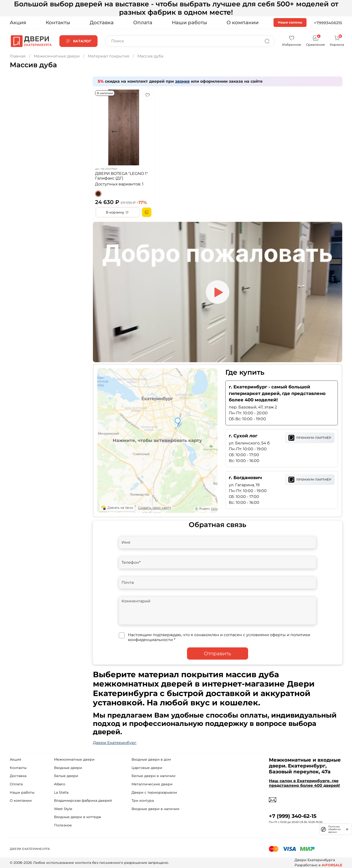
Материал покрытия (109, 56)
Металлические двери (152, 784)
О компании (243, 23)
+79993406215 (328, 23)
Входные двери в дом (151, 759)
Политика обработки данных (335, 829)
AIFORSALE (332, 865)
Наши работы (189, 23)
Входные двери (68, 768)
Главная (18, 56)
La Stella (61, 792)
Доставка (102, 23)
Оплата (143, 23)
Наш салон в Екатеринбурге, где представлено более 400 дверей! (304, 783)
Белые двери (66, 776)
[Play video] (218, 292)
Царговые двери (147, 768)
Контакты (58, 23)
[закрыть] (347, 829)
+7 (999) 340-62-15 (293, 816)
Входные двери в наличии (155, 809)
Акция (18, 23)
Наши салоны (290, 22)
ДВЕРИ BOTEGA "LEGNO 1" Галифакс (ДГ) (121, 176)
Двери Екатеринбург (115, 743)
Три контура (143, 800)
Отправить (217, 654)
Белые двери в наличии (154, 776)
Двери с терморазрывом (154, 792)
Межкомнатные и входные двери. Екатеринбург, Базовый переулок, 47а (305, 766)
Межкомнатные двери (57, 56)
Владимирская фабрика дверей (83, 800)
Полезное (63, 825)
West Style (63, 809)
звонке (182, 81)
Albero (60, 784)
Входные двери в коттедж (78, 817)
